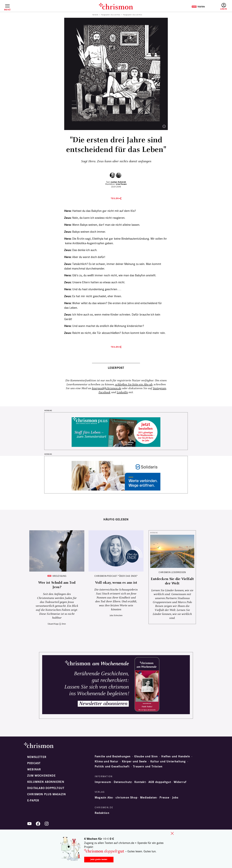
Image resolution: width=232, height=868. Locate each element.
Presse (164, 798)
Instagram (159, 388)
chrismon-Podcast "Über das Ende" (116, 576)
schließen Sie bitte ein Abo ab (134, 385)
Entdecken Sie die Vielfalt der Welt (172, 581)
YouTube (29, 824)
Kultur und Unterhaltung (168, 761)
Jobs (175, 798)
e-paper (33, 801)
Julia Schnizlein (116, 615)
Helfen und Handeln (176, 756)
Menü (7, 10)
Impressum (103, 782)
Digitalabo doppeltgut (46, 788)
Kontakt (140, 782)
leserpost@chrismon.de (107, 388)
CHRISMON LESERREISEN (172, 572)
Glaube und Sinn (146, 756)
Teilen (115, 198)
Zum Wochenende (41, 776)
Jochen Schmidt (118, 182)
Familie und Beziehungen (113, 756)
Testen (198, 7)
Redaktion (102, 813)
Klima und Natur (107, 761)
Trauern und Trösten (148, 767)
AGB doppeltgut (160, 782)
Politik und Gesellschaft (112, 767)
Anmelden (224, 7)
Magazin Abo (104, 798)
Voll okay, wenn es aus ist (116, 583)
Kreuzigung (59, 576)
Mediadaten (148, 798)
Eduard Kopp (53, 624)
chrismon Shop (127, 798)
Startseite (95, 15)
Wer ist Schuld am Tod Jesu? (57, 585)
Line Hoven (121, 184)
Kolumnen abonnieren (46, 782)
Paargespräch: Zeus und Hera (111, 15)
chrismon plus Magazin (47, 794)
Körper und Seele (134, 761)
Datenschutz (123, 782)
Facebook (104, 392)
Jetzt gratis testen (99, 859)
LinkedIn (122, 392)
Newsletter (37, 757)
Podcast (34, 763)
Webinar (34, 769)
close (172, 833)
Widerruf (180, 782)
